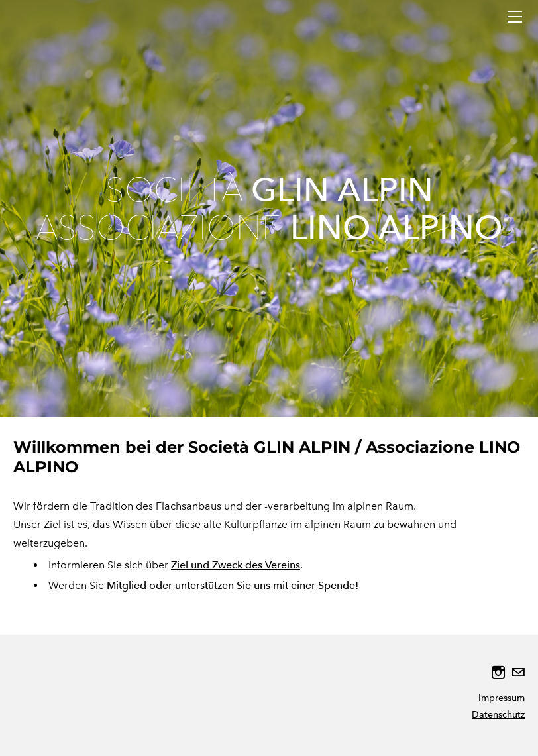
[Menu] (515, 17)
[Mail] (518, 673)
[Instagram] (498, 673)
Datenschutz (498, 715)
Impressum (502, 698)
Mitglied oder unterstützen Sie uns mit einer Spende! (233, 585)
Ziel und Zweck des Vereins (236, 565)
